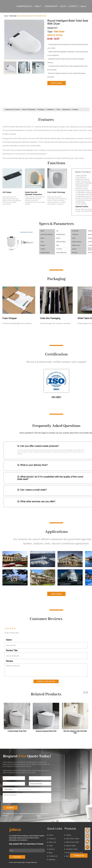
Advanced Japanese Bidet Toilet (46, 731)
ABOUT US (39, 13)
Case (51, 846)
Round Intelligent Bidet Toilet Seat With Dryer (32, 16)
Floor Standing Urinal (74, 853)
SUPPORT (55, 6)
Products (52, 839)
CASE (47, 6)
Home (51, 835)
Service (52, 849)
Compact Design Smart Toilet (17, 731)
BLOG (65, 6)
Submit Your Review (46, 681)
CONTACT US (73, 13)
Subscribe (17, 857)
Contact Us (53, 856)
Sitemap (52, 860)
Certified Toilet (72, 849)
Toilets (69, 835)
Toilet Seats (13, 16)
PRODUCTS (28, 6)
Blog (50, 853)
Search (82, 6)
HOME (19, 6)
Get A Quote (57, 83)
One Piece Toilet (73, 839)
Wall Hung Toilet (72, 842)
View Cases (56, 594)
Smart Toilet (71, 846)
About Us (52, 842)
